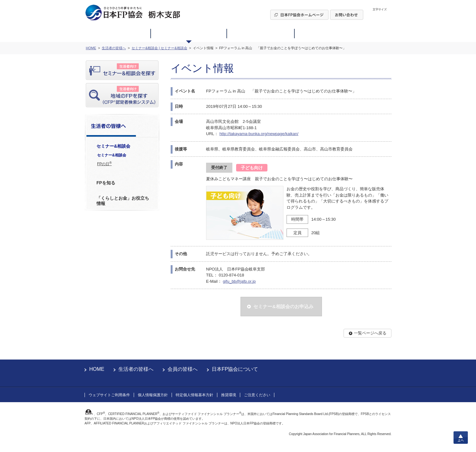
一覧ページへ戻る (370, 333)
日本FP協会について (235, 369)
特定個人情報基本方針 (194, 395)
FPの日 (104, 164)
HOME (97, 369)
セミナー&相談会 (112, 155)
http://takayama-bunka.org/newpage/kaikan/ (259, 134)
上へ (461, 438)
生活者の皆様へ (136, 369)
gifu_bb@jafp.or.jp (239, 281)
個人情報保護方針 (153, 395)
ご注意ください (257, 395)
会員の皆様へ (183, 369)
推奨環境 (229, 395)
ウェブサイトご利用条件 (109, 395)
